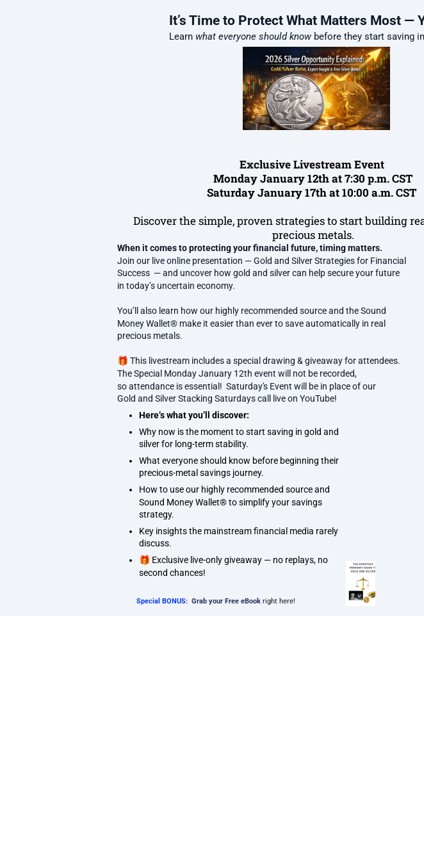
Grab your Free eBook (226, 601)
